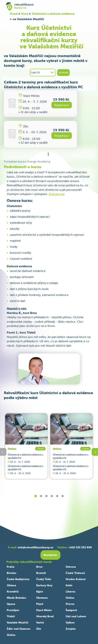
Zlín (39, 629)
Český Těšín (44, 579)
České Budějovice (18, 579)
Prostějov (13, 610)
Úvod (14, 14)
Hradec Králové (76, 579)
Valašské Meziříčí (18, 623)
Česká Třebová (75, 573)
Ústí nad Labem (76, 616)
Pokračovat (57, 194)
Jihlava (11, 585)
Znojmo (71, 629)
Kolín (69, 585)
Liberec (70, 592)
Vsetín (40, 623)
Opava (11, 604)
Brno (39, 567)
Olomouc (42, 598)
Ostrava (71, 567)
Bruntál (41, 573)
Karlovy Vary (44, 585)
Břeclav (12, 573)
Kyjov (40, 592)
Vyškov (70, 623)
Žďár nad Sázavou (18, 629)
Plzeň (40, 604)
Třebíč (11, 616)
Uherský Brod (45, 616)
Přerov (70, 604)
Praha (11, 567)
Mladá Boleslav (16, 598)
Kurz (25, 14)
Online (12, 449)
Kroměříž (13, 592)
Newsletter (50, 555)
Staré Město (44, 610)
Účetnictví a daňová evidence (53, 14)
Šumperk (71, 610)
